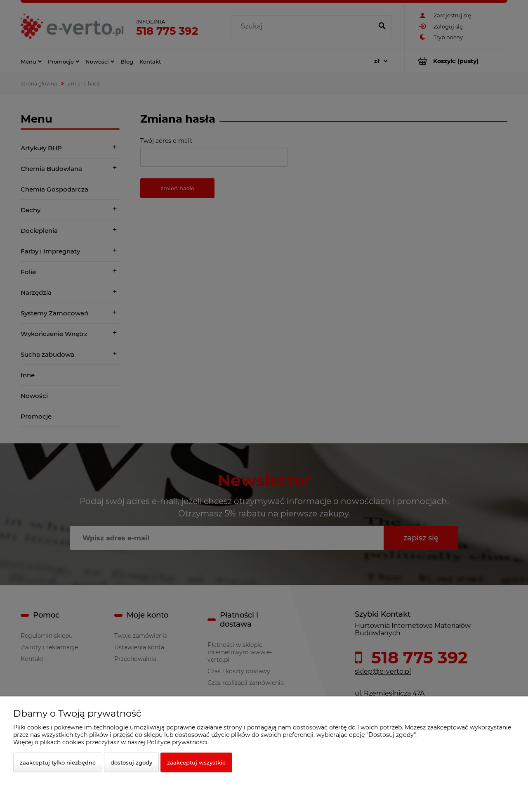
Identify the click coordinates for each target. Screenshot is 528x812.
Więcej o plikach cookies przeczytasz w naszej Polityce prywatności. (111, 742)
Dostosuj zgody (131, 762)
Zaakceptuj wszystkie (196, 762)
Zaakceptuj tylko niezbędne (58, 762)
